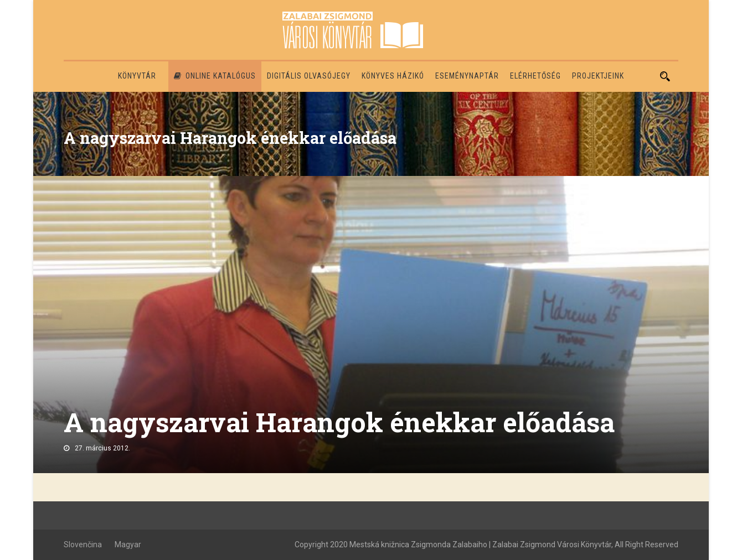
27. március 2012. (102, 448)
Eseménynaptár (467, 76)
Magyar (128, 545)
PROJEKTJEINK (598, 76)
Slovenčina (83, 545)
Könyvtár (137, 76)
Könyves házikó (393, 76)
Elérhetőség (535, 76)
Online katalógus (215, 76)
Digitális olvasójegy (309, 76)
